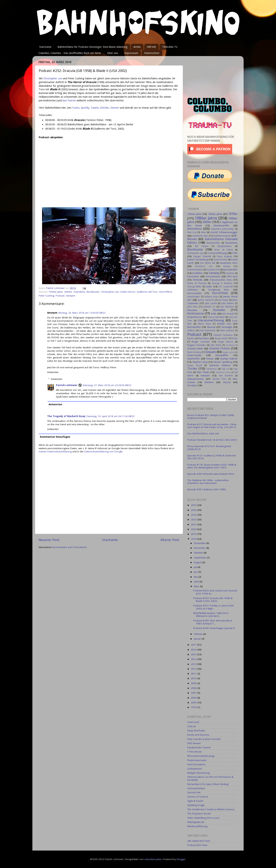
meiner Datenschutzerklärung (55, 451)
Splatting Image (196, 805)
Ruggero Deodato (197, 345)
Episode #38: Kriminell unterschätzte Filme (211, 474)
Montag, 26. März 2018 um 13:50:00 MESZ (82, 313)
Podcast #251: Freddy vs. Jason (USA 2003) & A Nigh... (214, 607)
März (197, 586)
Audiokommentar (222, 236)
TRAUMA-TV (170, 47)
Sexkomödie (194, 355)
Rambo (191, 338)
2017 (194, 645)
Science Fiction (220, 348)
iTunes (76, 108)
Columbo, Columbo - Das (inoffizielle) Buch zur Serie (70, 53)
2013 (194, 664)
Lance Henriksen (217, 317)
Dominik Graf (213, 270)
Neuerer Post (49, 540)
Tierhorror (212, 369)
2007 (194, 693)
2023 (194, 515)
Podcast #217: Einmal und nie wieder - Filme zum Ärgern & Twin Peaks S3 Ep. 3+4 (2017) (212, 426)
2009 (194, 683)
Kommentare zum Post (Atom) (69, 547)
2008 (194, 688)
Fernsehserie (213, 276)
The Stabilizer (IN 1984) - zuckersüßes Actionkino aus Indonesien (208, 482)
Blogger (181, 859)
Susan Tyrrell (195, 365)
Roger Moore (226, 342)
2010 (194, 678)
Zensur (227, 382)
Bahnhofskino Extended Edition (212, 241)
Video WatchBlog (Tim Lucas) (203, 818)
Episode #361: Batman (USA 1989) (206, 489)
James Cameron (206, 300)
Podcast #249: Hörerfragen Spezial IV (214, 628)
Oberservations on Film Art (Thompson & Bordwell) (210, 778)
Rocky (235, 338)
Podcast (60, 296)
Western (209, 382)
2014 (194, 659)
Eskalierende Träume (199, 747)
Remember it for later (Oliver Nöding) (208, 784)
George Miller (194, 287)
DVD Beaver (194, 743)
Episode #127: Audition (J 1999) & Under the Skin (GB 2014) (212, 457)
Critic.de (192, 726)
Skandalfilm (222, 355)
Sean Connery (194, 352)
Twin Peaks (203, 372)
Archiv (137, 47)
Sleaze (210, 359)
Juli (196, 567)
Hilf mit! (151, 47)
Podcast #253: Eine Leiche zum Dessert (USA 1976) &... (215, 592)
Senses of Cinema (198, 797)
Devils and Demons (198, 735)
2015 (194, 654)
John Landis (211, 303)
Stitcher (105, 108)
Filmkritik (198, 280)
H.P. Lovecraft (226, 287)
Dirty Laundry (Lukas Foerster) (204, 739)
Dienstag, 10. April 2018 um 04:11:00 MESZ (111, 416)
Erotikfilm (198, 273)
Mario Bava (204, 324)
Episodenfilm (230, 270)
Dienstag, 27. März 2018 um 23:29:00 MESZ (107, 385)
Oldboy (191, 330)
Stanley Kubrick (229, 359)
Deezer (115, 108)
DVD (235, 253)
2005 (194, 702)
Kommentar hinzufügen (55, 437)
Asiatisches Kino (200, 236)
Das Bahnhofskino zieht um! (203, 433)
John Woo (192, 307)
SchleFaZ (230, 345)
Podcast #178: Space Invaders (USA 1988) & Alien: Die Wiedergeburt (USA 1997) (212, 466)
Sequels (211, 352)
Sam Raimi (216, 345)
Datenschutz (152, 53)
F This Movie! (194, 752)
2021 (194, 524)
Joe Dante (223, 300)
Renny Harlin (221, 338)
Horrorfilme (166, 292)
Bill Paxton (202, 246)
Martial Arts (224, 324)
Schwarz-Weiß (195, 349)
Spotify (85, 108)
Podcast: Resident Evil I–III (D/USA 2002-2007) (212, 440)
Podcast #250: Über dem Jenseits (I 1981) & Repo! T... (213, 622)
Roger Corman (201, 342)
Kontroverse (196, 313)
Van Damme (226, 376)
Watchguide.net (196, 822)
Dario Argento (225, 256)
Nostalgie (227, 327)
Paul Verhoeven (207, 330)
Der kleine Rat (208, 263)
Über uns (113, 53)
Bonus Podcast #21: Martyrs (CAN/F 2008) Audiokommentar (211, 417)
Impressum (131, 53)
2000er (68, 292)
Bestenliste (231, 243)
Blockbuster (93, 292)
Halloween (193, 290)
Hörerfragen (194, 297)
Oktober (199, 553)
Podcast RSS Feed (197, 845)
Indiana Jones (212, 297)
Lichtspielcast (195, 769)
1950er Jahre (56, 292)
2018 (194, 539)
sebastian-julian (153, 859)
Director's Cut (204, 266)
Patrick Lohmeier (67, 385)
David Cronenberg (198, 259)
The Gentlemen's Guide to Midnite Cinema (211, 809)
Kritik (214, 314)
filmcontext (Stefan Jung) (201, 756)
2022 (194, 519)
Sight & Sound (195, 801)
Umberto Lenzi (223, 372)
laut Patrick (69, 100)
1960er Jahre (215, 214)
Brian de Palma (224, 250)
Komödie (219, 310)
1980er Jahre (206, 218)
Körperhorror (195, 317)
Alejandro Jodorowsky (222, 229)
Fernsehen (193, 276)
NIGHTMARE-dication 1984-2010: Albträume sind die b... (211, 615)
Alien (203, 232)
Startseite (45, 47)
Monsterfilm (194, 327)
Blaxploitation (225, 246)
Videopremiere (196, 379)
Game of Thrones (197, 283)
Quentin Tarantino (223, 335)
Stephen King (200, 362)
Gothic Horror (128, 292)
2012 (194, 669)
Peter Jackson (227, 330)
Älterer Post (170, 540)
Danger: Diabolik (202, 256)
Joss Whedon (227, 307)
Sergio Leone (229, 352)
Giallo (209, 286)
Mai (196, 577)
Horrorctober (195, 293)
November (200, 548)
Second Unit (194, 792)
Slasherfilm (194, 359)
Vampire (70, 296)
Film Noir (232, 276)
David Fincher (221, 260)
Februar (198, 634)
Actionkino (79, 292)
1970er (233, 214)
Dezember (200, 543)
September (200, 558)
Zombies (192, 385)
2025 (194, 505)
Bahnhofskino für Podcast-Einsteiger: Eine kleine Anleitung (92, 47)
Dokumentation (195, 270)
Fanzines (230, 273)
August (198, 562)
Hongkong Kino (219, 290)
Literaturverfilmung (211, 320)
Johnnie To (209, 307)
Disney (227, 266)
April (197, 582)
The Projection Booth (199, 814)
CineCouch (193, 722)
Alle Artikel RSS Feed (199, 841)
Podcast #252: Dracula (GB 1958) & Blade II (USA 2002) (213, 600)
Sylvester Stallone (220, 365)
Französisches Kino (221, 280)
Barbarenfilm (213, 243)
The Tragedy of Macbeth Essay (66, 416)
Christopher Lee (53, 78)
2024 (194, 510)
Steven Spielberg (223, 362)
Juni (196, 572)
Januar (198, 639)
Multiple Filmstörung (198, 773)
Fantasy (214, 273)
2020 (194, 529)
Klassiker (192, 310)
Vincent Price (219, 379)
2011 (194, 674)
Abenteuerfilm (221, 225)
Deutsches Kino (229, 263)
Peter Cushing (46, 296)
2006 (194, 698)
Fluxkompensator (197, 760)
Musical (211, 327)
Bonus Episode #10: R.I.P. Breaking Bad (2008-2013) (209, 448)
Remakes (204, 338)
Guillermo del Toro (147, 292)
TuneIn (95, 108)
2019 (194, 534)
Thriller (192, 369)
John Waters (228, 303)
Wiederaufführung (197, 826)
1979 (194, 707)
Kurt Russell (228, 314)
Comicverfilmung (217, 253)
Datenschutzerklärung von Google (103, 451)
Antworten (53, 372)
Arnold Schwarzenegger (224, 232)
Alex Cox (192, 232)
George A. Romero (222, 283)
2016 (194, 650)
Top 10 (225, 369)
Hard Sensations (196, 764)
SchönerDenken (196, 788)
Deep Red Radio (196, 731)
